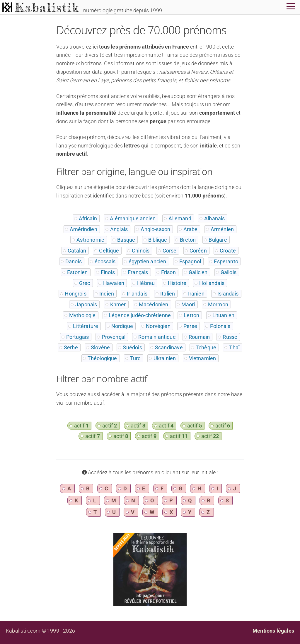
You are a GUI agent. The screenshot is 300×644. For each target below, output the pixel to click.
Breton (188, 240)
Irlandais (137, 294)
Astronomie (90, 240)
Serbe (71, 347)
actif (81, 426)
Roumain (199, 337)
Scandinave (169, 347)
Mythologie (82, 315)
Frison (168, 272)
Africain (88, 218)
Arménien (222, 229)
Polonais (220, 326)
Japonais (86, 304)
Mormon (218, 304)
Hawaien (114, 283)
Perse (190, 326)
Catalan (77, 251)
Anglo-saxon (155, 229)
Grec (85, 283)
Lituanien (224, 315)
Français (138, 272)
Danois (74, 261)
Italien (168, 294)
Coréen (198, 251)
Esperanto (226, 261)
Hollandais (212, 283)
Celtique (109, 251)
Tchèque (206, 347)
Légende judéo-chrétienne (140, 315)
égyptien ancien (148, 261)
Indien (107, 294)
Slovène (100, 347)
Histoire (177, 283)
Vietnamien (203, 358)
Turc (135, 358)
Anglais (119, 229)
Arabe (191, 229)
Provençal (114, 337)
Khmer (118, 304)
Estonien (77, 272)
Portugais (78, 337)
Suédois (132, 347)
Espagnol (190, 261)
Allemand (180, 218)
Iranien (196, 294)
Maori (188, 304)
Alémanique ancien (133, 218)
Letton (191, 315)
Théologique (102, 358)
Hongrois (75, 294)
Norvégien (158, 326)
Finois (108, 272)
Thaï (234, 347)
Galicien (198, 272)
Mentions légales (273, 631)
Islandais (228, 294)
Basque (126, 240)
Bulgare (218, 240)
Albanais (214, 218)
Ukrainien (165, 358)
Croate (228, 251)
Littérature (86, 326)
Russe (230, 337)
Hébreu (146, 283)
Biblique (158, 240)
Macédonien (154, 304)
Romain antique (157, 337)
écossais (105, 261)
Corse (170, 251)
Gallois (229, 272)
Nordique (122, 326)
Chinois (141, 251)
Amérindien (83, 229)
